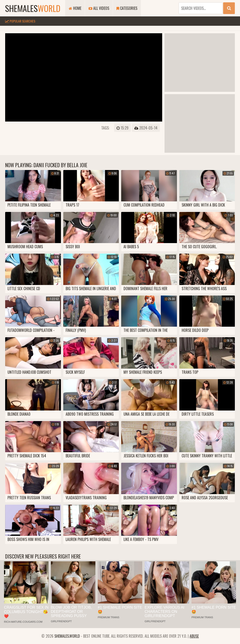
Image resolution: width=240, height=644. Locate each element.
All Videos (99, 8)
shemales (33, 8)
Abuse (194, 636)
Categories (127, 8)
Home (75, 8)
